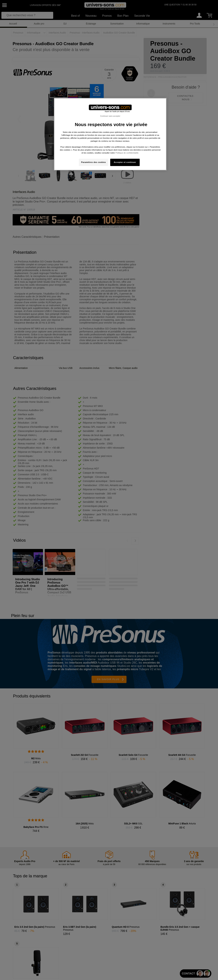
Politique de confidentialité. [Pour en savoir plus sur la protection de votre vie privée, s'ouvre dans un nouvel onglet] (127, 153)
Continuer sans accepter (110, 116)
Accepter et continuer (125, 162)
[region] (110, 134)
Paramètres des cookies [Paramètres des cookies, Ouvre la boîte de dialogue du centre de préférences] (93, 162)
